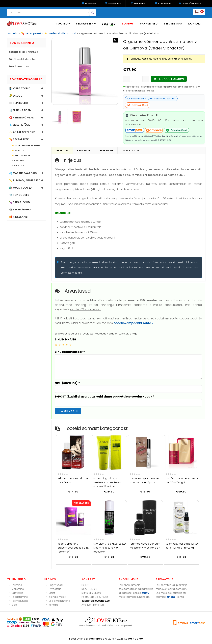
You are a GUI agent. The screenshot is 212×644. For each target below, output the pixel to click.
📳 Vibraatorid (20, 88)
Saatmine (18, 593)
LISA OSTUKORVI (172, 79)
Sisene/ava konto (192, 3)
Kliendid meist (57, 597)
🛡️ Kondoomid (19, 195)
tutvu (146, 593)
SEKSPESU (109, 24)
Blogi (14, 605)
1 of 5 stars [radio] (56, 345)
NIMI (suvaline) (67, 383)
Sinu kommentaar (70, 352)
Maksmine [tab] (107, 150)
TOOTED (63, 24)
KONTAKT (195, 24)
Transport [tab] (84, 150)
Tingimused (56, 585)
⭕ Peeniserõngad (22, 118)
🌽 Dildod (16, 96)
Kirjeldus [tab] (62, 150)
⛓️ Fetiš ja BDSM (20, 110)
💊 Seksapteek (31, 33)
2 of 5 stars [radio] (60, 345)
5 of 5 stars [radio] (70, 345)
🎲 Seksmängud (20, 210)
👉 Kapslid (18, 151)
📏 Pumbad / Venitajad (25, 180)
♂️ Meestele (18, 160)
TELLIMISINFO (173, 24)
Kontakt (53, 605)
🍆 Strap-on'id (19, 202)
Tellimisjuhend (20, 601)
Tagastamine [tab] (131, 150)
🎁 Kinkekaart (19, 217)
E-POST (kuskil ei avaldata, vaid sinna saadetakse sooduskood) (104, 397)
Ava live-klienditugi (93, 605)
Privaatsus (55, 589)
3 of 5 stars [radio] (63, 345)
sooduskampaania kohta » (133, 323)
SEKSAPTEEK (86, 24)
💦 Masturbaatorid (23, 173)
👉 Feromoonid (21, 155)
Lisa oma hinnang (59, 601)
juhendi (171, 597)
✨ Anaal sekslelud (22, 132)
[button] (116, 40)
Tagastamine (20, 597)
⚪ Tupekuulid (18, 103)
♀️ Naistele (18, 165)
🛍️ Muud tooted (20, 188)
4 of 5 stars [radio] (67, 345)
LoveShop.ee (134, 639)
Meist (52, 593)
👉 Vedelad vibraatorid (60, 33)
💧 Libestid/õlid (20, 125)
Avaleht (13, 33)
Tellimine (17, 585)
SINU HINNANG (66, 339)
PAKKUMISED (149, 24)
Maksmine (18, 589)
